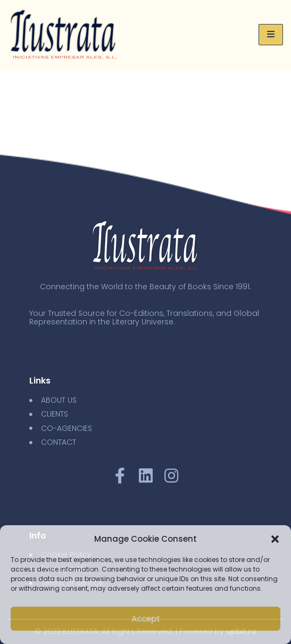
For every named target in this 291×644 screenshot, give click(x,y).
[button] (275, 539)
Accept (146, 619)
